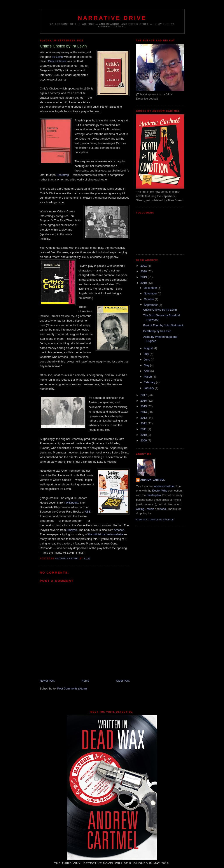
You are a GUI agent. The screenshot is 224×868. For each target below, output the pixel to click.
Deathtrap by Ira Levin (157, 331)
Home (85, 681)
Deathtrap (63, 175)
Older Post (123, 681)
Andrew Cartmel (153, 480)
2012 (144, 423)
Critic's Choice (57, 61)
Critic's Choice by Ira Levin (160, 310)
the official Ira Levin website (106, 534)
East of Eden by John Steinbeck (163, 325)
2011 (144, 429)
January (149, 388)
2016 (144, 401)
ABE (88, 512)
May (147, 365)
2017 (144, 395)
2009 (144, 440)
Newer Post (47, 681)
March (148, 377)
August (149, 348)
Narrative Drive (112, 18)
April (147, 371)
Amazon (72, 530)
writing (140, 509)
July (147, 354)
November (151, 293)
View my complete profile (155, 520)
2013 (144, 418)
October (149, 299)
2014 (144, 412)
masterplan (154, 495)
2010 (144, 435)
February (150, 382)
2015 (144, 406)
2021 (144, 266)
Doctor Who (160, 491)
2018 (144, 283)
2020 (144, 271)
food (163, 509)
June (147, 360)
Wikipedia (72, 503)
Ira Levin (57, 57)
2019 (144, 277)
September (151, 305)
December (151, 288)
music (150, 509)
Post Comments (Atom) (72, 689)
